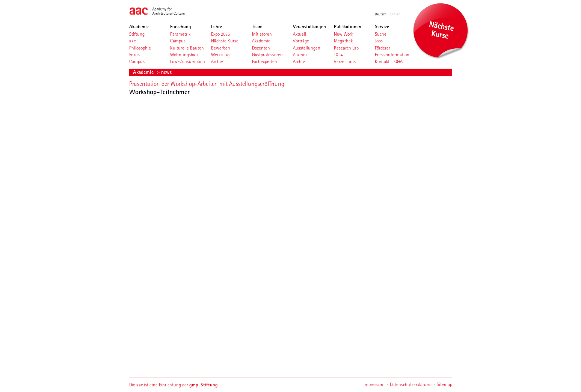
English (395, 14)
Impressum (374, 384)
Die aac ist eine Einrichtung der (174, 385)
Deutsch (381, 14)
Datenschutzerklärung (411, 384)
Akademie (144, 72)
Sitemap (444, 384)
